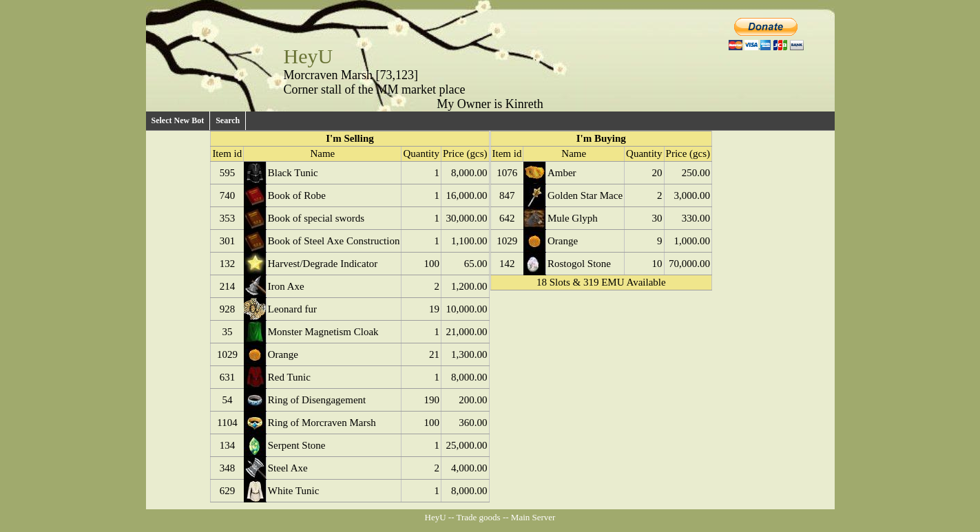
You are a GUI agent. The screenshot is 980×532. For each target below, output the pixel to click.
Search (228, 120)
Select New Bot (178, 120)
